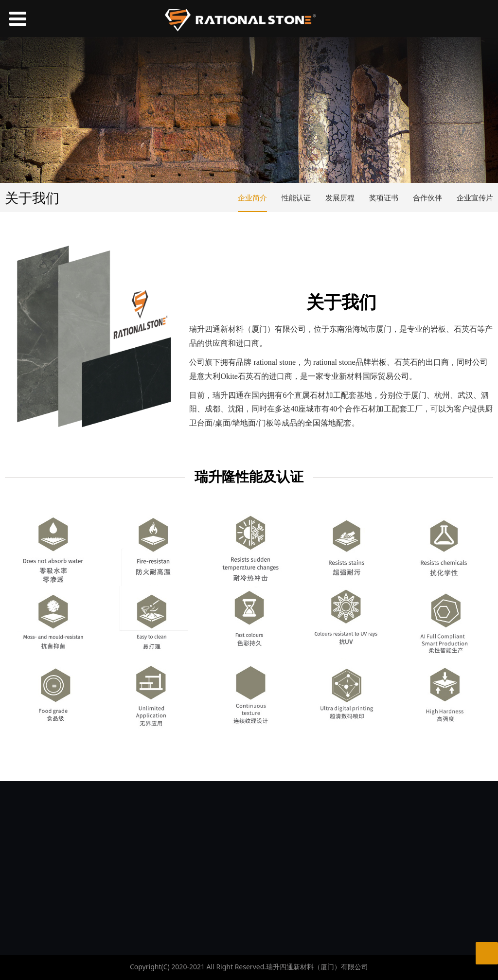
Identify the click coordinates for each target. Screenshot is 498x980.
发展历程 (340, 197)
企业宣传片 (475, 197)
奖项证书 (384, 197)
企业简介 (252, 197)
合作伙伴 (427, 197)
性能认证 (296, 197)
